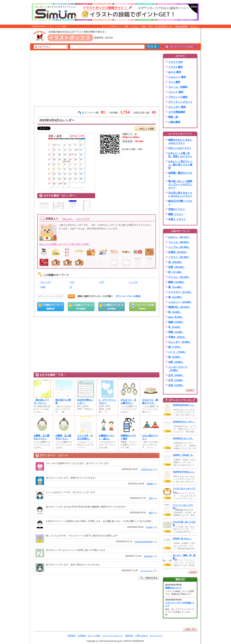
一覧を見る (190, 390)
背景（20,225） (177, 267)
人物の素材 (174, 122)
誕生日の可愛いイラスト (180, 203)
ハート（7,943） (177, 352)
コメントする (83, 219)
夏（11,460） (176, 287)
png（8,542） (176, 317)
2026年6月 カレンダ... (183, 438)
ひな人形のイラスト (150, 437)
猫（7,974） (175, 347)
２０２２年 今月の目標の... (85, 437)
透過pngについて (173, 588)
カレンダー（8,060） (180, 342)
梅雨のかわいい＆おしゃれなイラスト (180, 141)
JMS (151, 498)
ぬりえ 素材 (175, 72)
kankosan (148, 556)
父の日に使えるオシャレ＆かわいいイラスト (180, 194)
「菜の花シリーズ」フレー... (41, 401)
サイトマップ (156, 636)
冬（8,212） (175, 327)
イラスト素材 (175, 67)
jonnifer (149, 527)
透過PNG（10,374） (179, 307)
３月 (72, 282)
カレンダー (46, 282)
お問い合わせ (142, 636)
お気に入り (145, 129)
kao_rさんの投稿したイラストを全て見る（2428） (65, 244)
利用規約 (72, 636)
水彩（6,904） (176, 362)
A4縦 (43, 287)
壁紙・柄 (173, 117)
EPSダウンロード (81, 307)
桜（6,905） (175, 357)
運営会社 (129, 636)
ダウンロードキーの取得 (128, 296)
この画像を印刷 (142, 307)
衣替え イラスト (177, 219)
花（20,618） (176, 262)
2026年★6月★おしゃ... (184, 405)
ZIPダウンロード (112, 307)
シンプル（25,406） (179, 247)
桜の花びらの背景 (63, 401)
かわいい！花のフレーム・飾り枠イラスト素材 (180, 165)
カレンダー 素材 (177, 107)
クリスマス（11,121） (180, 292)
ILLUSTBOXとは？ (164, 26)
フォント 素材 (176, 92)
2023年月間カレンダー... (85, 401)
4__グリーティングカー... (107, 401)
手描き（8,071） (177, 337)
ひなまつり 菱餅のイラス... (150, 401)
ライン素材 (174, 82)
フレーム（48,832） (179, 242)
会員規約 (82, 636)
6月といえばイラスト (180, 148)
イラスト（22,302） (179, 257)
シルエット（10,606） (180, 302)
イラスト (135, 26)
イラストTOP (176, 62)
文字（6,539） (176, 380)
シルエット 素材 (177, 77)
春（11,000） (176, 297)
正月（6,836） (176, 375)
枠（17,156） (176, 272)
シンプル (133, 282)
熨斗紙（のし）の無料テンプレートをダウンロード (180, 184)
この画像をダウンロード (51, 307)
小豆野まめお (147, 469)
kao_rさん (68, 219)
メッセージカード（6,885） (178, 369)
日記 (150, 26)
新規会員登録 (182, 26)
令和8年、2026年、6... (183, 455)
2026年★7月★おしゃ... (184, 472)
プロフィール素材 (178, 97)
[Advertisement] (14, 81)
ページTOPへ (190, 629)
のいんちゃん (147, 571)
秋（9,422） (175, 312)
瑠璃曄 (150, 484)
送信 (71, 296)
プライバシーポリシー (113, 636)
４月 (102, 282)
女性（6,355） (176, 385)
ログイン (194, 26)
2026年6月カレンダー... (184, 422)
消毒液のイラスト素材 (128, 437)
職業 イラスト (176, 214)
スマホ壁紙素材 (177, 112)
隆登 (151, 513)
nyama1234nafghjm (144, 542)
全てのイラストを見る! (180, 47)
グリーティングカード (180, 102)
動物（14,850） (177, 282)
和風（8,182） (176, 332)
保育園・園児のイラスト (180, 175)
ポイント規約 (94, 636)
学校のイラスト (177, 209)
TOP (126, 26)
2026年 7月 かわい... (182, 539)
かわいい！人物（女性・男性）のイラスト (180, 155)
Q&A (144, 26)
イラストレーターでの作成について (180, 604)
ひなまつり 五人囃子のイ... (128, 401)
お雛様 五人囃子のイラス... (41, 437)
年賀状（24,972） (178, 252)
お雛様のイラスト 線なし (107, 437)
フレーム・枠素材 (178, 87)
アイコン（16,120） (179, 277)
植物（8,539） (176, 322)
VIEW (167, 414)
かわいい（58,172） (179, 237)
